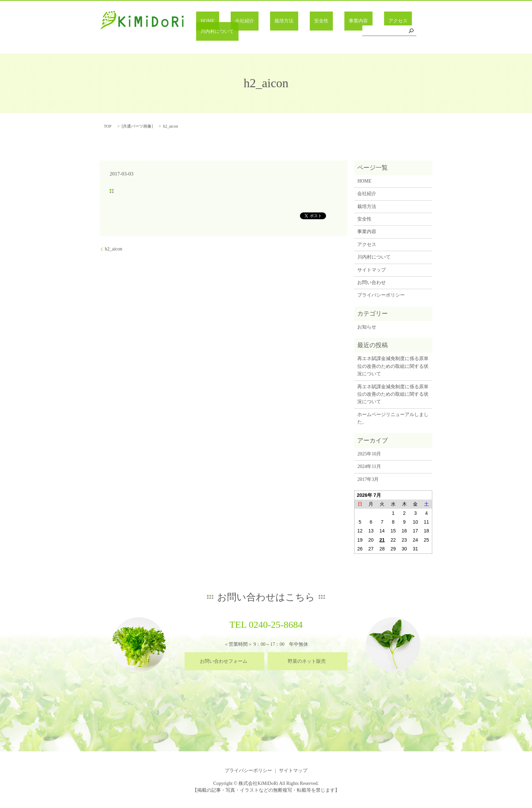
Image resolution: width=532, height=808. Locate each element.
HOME (216, 32)
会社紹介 (244, 32)
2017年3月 (368, 479)
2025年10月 (369, 454)
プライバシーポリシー (381, 295)
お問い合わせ (372, 283)
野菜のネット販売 (307, 661)
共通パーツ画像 (137, 126)
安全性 (303, 32)
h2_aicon (113, 249)
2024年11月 (369, 466)
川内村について (399, 32)
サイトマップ (372, 270)
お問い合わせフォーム (224, 661)
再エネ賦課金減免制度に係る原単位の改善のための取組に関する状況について (393, 366)
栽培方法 (274, 32)
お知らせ (367, 327)
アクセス (361, 32)
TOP (108, 126)
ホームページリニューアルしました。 (393, 418)
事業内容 (330, 32)
